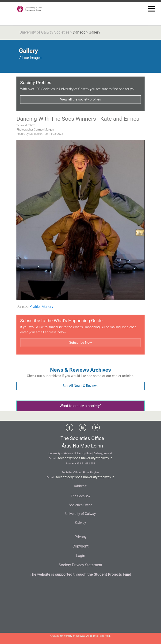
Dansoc (79, 32)
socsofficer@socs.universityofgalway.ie (85, 477)
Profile (35, 307)
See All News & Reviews (80, 386)
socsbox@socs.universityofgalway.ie (85, 458)
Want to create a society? (81, 406)
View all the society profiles (80, 99)
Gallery (48, 307)
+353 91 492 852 (85, 463)
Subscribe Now (80, 343)
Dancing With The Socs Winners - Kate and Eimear (79, 119)
